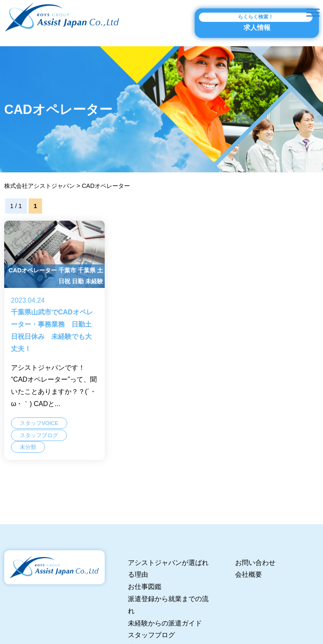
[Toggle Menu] (313, 12)
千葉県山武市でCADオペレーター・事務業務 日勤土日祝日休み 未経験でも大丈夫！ (54, 342)
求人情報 (256, 22)
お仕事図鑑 (145, 587)
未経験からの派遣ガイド (165, 623)
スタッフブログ (151, 635)
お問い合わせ (255, 563)
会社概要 (249, 574)
